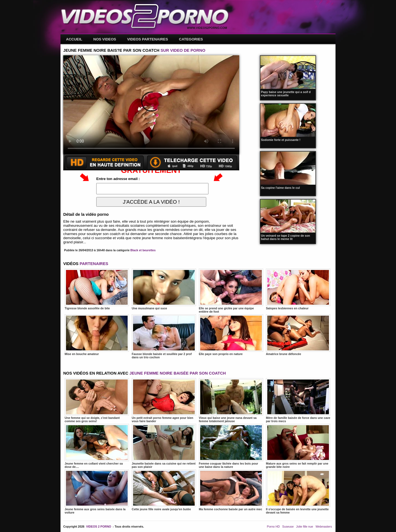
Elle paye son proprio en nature (231, 335)
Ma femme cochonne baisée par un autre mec (231, 490)
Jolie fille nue (305, 526)
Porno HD (273, 526)
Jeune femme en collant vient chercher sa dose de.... (97, 446)
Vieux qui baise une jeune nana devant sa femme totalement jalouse (231, 400)
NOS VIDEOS (105, 39)
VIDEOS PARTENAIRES (148, 39)
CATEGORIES (191, 39)
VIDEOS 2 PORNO (99, 526)
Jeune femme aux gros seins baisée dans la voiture (97, 492)
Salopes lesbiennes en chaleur (298, 289)
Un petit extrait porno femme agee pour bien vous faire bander (164, 400)
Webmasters (324, 526)
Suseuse (288, 526)
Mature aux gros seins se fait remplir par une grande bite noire (298, 446)
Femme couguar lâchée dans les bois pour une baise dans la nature (231, 446)
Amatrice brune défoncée (298, 335)
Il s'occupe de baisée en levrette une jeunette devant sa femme (298, 492)
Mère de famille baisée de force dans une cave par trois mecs (298, 400)
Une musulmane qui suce (164, 289)
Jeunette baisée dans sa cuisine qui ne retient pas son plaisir (164, 446)
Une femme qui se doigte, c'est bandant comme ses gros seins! (97, 400)
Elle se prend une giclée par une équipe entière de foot (231, 291)
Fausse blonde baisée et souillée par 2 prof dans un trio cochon (164, 337)
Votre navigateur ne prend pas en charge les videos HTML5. (151, 105)
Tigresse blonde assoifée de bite (97, 289)
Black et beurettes (143, 250)
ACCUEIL (74, 39)
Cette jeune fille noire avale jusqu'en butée (164, 490)
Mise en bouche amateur (97, 335)
